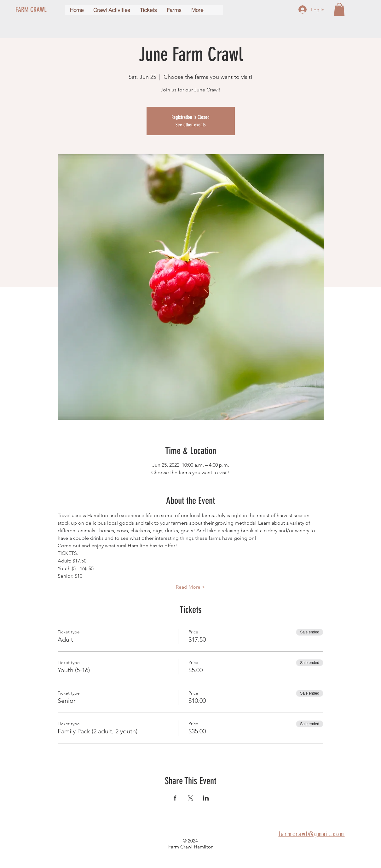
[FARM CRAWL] (38, 10)
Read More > (190, 587)
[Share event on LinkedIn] (206, 798)
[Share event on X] (190, 798)
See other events (191, 125)
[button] (339, 9)
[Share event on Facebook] (175, 798)
